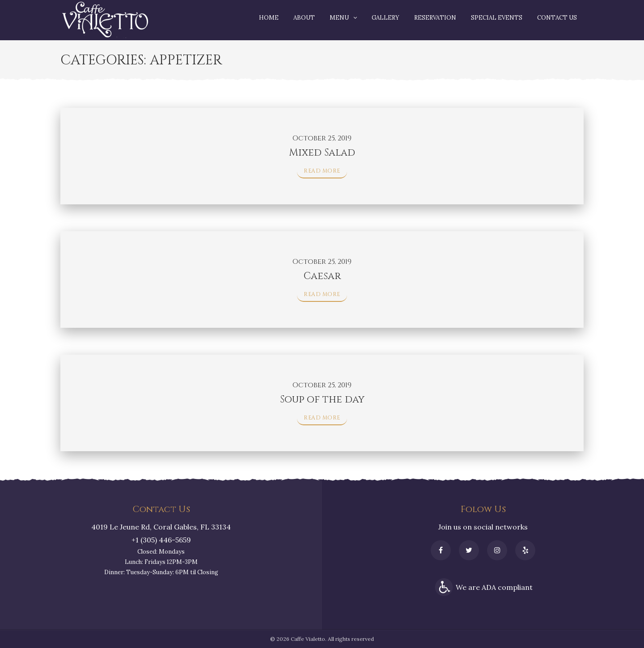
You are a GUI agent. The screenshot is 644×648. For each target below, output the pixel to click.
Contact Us (557, 18)
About (304, 18)
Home (269, 18)
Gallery (386, 18)
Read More (322, 171)
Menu (339, 18)
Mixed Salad (322, 153)
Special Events (497, 18)
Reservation (435, 18)
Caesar (322, 276)
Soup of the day (322, 400)
